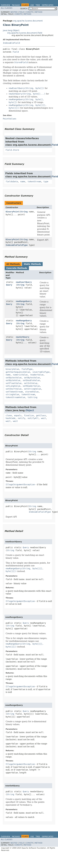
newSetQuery (23, 337)
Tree (38, 5)
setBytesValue (14, 378)
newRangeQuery (24, 301)
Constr (29, 12)
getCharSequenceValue (18, 372)
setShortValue (14, 389)
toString (32, 397)
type (46, 182)
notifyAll (33, 418)
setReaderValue (31, 386)
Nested (14, 12)
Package (16, 5)
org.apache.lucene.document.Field (25, 33)
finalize (29, 415)
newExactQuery (24, 282)
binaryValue (12, 369)
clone (9, 415)
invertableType (41, 372)
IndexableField (11, 43)
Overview (5, 5)
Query (9, 285)
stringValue (12, 394)
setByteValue (13, 380)
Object (30, 410)
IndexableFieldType (17, 245)
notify (21, 418)
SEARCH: (24, 9)
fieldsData (12, 182)
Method (39, 12)
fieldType (27, 369)
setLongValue (13, 386)
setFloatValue (14, 383)
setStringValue (32, 389)
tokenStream (34, 182)
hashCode (10, 418)
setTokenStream (14, 392)
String (24, 212)
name (23, 182)
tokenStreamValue (15, 397)
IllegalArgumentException (20, 484)
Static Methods (32, 264)
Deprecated (48, 5)
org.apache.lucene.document (28, 21)
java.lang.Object (11, 30)
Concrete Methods (17, 268)
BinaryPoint (12, 212)
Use (32, 5)
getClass (41, 415)
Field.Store (12, 150)
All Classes (7, 8)
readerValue (37, 375)
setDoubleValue (31, 380)
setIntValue (31, 383)
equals (18, 415)
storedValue (32, 392)
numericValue (20, 375)
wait (43, 418)
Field (22, 12)
